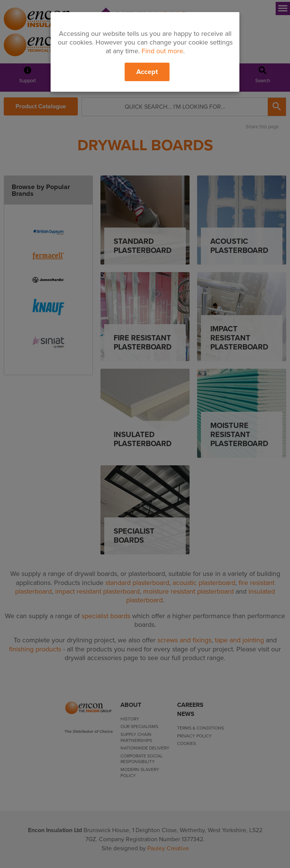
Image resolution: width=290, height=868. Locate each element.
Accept (147, 72)
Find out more (162, 51)
